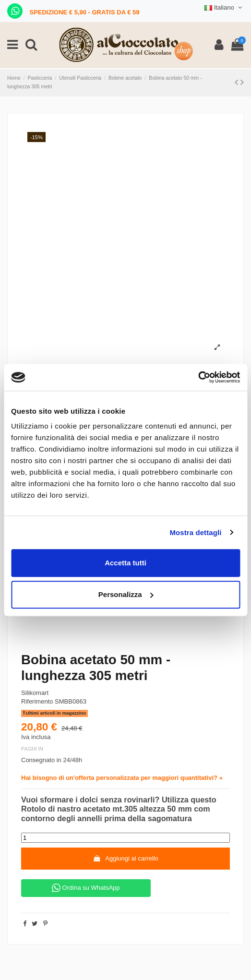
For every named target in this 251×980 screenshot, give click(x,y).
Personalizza (126, 594)
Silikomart (35, 693)
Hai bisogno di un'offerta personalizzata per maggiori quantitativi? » (122, 778)
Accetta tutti (125, 563)
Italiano (224, 7)
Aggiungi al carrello (125, 858)
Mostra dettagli (195, 532)
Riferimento (37, 701)
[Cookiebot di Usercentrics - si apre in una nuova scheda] (198, 377)
